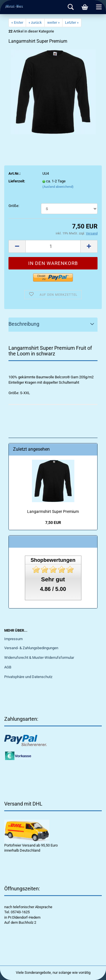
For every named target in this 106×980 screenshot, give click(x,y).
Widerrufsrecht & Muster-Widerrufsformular (39, 658)
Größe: (14, 206)
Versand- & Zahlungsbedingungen (31, 648)
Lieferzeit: (17, 181)
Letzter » (72, 22)
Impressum (13, 639)
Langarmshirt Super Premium (53, 511)
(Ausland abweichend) (58, 187)
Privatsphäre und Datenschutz (28, 677)
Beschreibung (24, 324)
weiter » (53, 22)
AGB (8, 667)
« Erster (17, 22)
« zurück (35, 22)
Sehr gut (53, 579)
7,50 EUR (53, 523)
